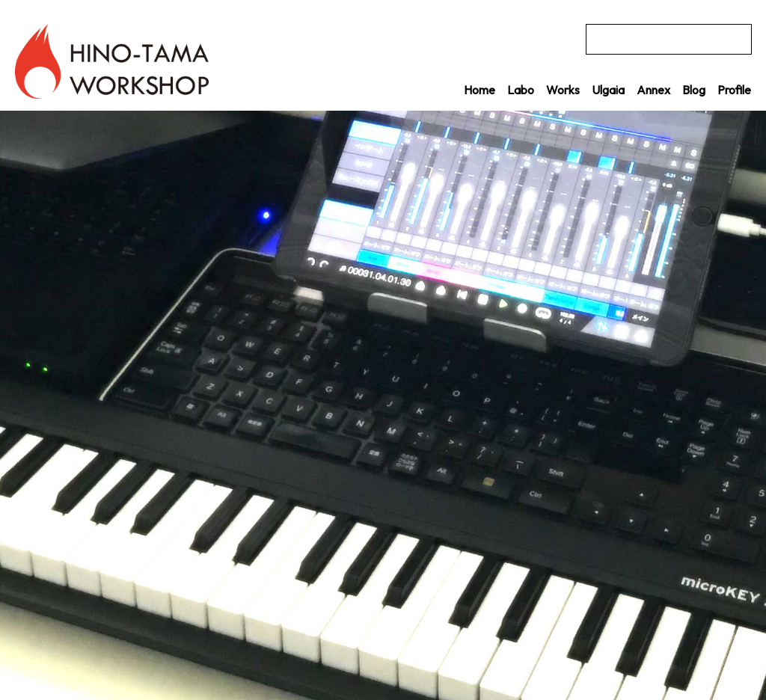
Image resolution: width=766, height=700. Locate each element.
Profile (734, 90)
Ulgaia (608, 90)
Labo (521, 90)
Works (563, 90)
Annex (653, 90)
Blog (694, 90)
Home (479, 90)
